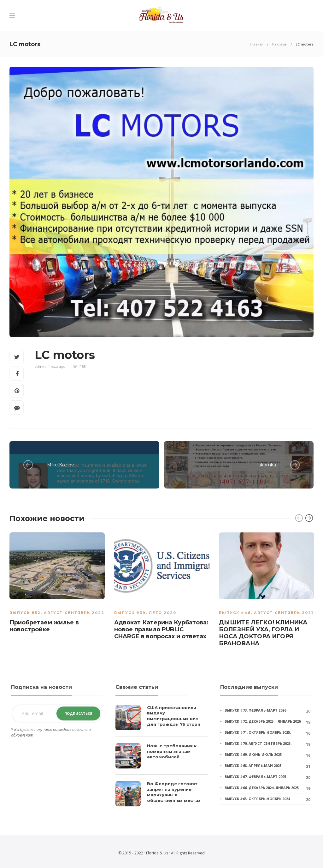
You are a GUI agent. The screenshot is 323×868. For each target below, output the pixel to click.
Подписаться (78, 713)
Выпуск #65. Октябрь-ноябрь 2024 (257, 799)
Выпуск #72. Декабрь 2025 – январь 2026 (263, 721)
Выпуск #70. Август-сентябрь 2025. (258, 743)
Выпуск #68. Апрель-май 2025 (253, 765)
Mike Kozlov (60, 465)
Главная (257, 44)
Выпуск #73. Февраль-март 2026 (255, 710)
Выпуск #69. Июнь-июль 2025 (253, 754)
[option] (57, 584)
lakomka (267, 465)
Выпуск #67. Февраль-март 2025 (255, 777)
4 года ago (56, 367)
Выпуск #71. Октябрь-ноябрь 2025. (258, 732)
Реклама (279, 44)
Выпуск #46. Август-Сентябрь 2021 (266, 613)
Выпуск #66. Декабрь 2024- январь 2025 (262, 788)
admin (40, 367)
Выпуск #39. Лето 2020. (146, 613)
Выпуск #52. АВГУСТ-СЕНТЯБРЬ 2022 (57, 613)
